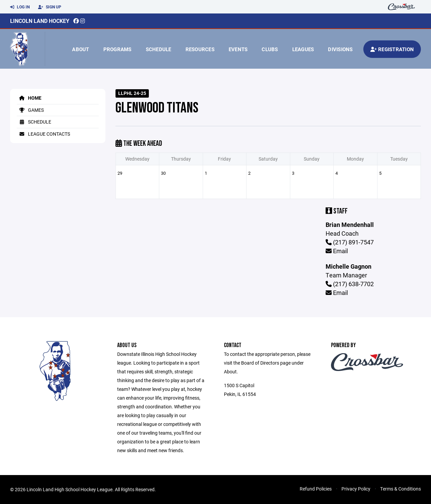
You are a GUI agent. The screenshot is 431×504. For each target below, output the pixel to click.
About (80, 49)
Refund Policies (316, 489)
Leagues (303, 49)
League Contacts (43, 134)
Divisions (340, 49)
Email (337, 251)
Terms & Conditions (401, 489)
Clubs (270, 49)
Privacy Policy (356, 489)
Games (30, 110)
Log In (20, 7)
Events (238, 49)
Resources (200, 49)
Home (29, 98)
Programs (118, 49)
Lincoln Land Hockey (40, 21)
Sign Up (50, 7)
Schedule (159, 49)
